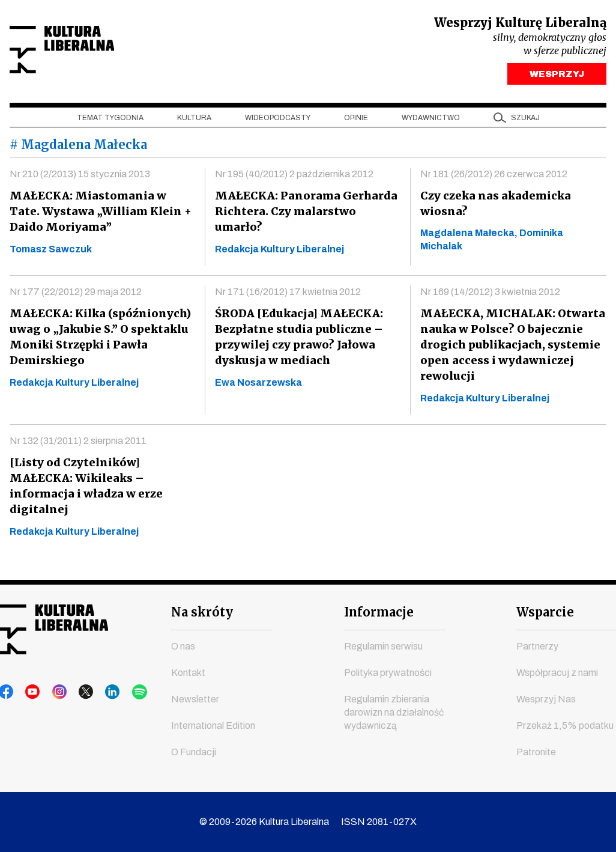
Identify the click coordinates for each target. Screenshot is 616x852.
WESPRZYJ (557, 77)
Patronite (536, 752)
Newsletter (195, 699)
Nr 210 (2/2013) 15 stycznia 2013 (80, 177)
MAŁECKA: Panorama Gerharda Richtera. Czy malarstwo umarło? (307, 206)
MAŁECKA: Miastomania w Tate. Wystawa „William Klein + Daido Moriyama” (100, 214)
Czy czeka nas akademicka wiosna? (494, 206)
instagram (52, 692)
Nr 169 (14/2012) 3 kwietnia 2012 (490, 295)
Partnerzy (537, 646)
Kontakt (188, 673)
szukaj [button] (525, 121)
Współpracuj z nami (557, 673)
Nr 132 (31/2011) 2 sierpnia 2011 (78, 444)
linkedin (98, 692)
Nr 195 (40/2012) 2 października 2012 (294, 177)
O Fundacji (194, 752)
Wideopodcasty (278, 121)
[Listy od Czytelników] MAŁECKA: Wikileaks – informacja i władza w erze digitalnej (84, 489)
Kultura (194, 121)
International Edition (213, 726)
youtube (29, 692)
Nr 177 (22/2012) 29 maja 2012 (76, 295)
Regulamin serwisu (383, 646)
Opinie (356, 121)
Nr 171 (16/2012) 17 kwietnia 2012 (288, 295)
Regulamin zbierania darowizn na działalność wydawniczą (394, 712)
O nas (183, 646)
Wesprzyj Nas (546, 699)
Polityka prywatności (388, 673)
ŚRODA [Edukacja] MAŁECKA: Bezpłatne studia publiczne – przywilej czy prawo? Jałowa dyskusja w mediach (297, 340)
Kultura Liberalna (89, 51)
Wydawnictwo (431, 121)
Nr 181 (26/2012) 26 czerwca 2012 (494, 177)
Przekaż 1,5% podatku (565, 726)
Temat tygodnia (110, 121)
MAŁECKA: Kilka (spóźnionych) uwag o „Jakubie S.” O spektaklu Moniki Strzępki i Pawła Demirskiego (99, 340)
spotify (121, 692)
